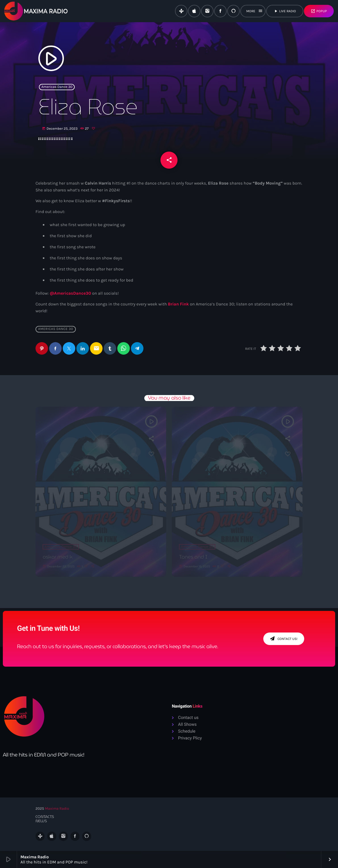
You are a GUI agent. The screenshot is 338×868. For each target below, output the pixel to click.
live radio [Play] (285, 11)
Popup (319, 11)
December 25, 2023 (60, 129)
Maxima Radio (57, 809)
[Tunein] (181, 11)
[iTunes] (194, 11)
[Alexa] (233, 11)
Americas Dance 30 (57, 87)
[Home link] (36, 11)
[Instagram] (207, 11)
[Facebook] (220, 11)
